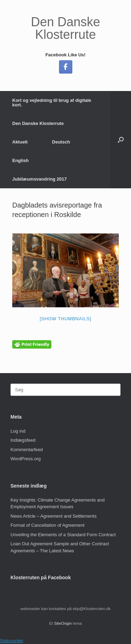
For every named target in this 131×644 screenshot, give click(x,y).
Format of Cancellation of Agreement (48, 525)
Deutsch (61, 142)
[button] (121, 140)
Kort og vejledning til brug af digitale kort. (52, 103)
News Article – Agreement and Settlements (53, 516)
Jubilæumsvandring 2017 (39, 179)
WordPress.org (26, 459)
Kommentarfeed (27, 450)
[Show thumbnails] (66, 319)
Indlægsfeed (23, 440)
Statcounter (12, 641)
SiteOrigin (63, 623)
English (20, 160)
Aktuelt (20, 142)
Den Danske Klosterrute (38, 123)
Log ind (18, 431)
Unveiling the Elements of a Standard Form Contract (63, 535)
